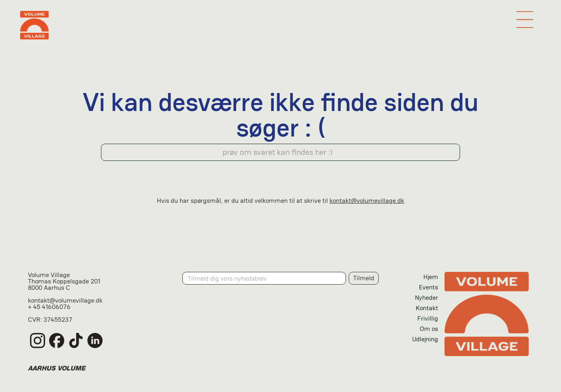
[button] (525, 20)
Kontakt (427, 308)
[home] (280, 25)
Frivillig (428, 318)
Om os (429, 329)
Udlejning (425, 339)
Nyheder (427, 298)
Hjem (431, 277)
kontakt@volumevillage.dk (367, 201)
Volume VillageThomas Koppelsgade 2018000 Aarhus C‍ (64, 282)
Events (429, 287)
